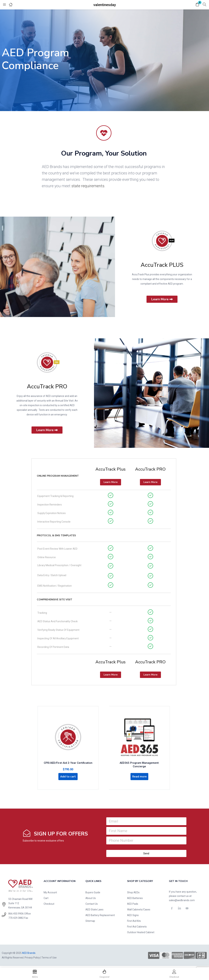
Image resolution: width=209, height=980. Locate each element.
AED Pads (133, 905)
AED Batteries (135, 900)
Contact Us (92, 905)
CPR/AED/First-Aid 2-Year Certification (68, 763)
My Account (50, 894)
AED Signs (133, 917)
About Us (91, 900)
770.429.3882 (16, 919)
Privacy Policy (32, 959)
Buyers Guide (93, 894)
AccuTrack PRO (47, 387)
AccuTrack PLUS (162, 265)
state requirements (88, 186)
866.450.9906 (16, 915)
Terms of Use (49, 959)
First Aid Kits (134, 923)
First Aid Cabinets (137, 928)
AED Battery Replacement (100, 917)
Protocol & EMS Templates (56, 535)
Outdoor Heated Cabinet (141, 934)
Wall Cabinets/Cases (139, 911)
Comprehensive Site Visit (55, 600)
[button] (197, 5)
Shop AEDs (133, 894)
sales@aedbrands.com (182, 902)
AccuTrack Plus (110, 469)
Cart (46, 900)
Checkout (49, 905)
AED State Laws (94, 911)
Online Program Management (58, 476)
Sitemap (90, 923)
